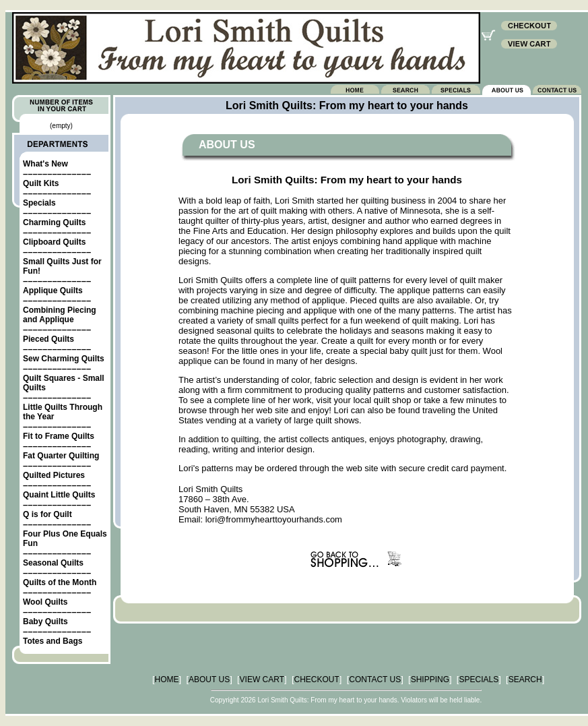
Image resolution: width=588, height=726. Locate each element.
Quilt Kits (41, 183)
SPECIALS (479, 679)
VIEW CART (262, 679)
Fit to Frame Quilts (59, 436)
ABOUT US (209, 679)
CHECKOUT (317, 679)
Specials (39, 203)
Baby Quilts (45, 622)
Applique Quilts (53, 291)
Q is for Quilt (47, 514)
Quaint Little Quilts (59, 495)
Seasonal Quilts (53, 563)
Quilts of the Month (60, 582)
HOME (167, 679)
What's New (45, 164)
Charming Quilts (54, 222)
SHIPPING (430, 679)
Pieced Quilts (48, 339)
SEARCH (525, 679)
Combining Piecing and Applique (60, 315)
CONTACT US (375, 679)
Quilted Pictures (54, 475)
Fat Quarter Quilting (61, 456)
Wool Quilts (45, 602)
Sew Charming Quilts (64, 359)
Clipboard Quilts (54, 242)
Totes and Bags (53, 641)
